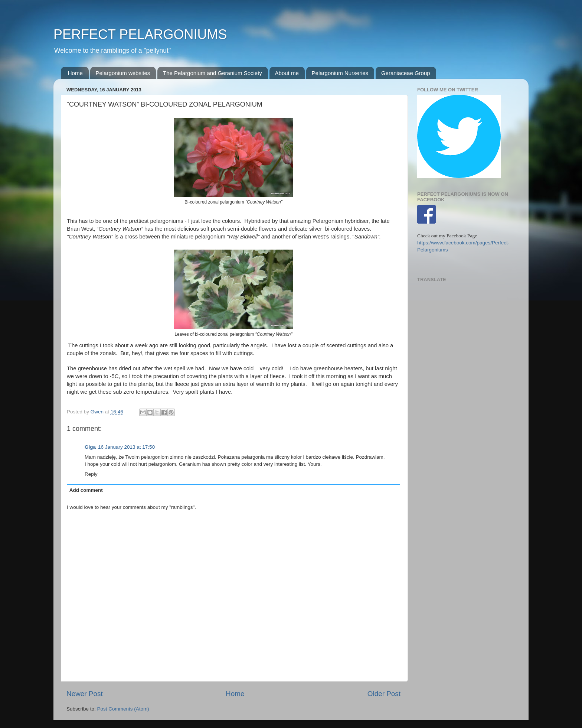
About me (287, 73)
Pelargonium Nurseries (340, 73)
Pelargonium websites (123, 73)
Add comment (86, 490)
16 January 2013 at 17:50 (126, 447)
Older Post (384, 694)
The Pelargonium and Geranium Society (212, 73)
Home (75, 73)
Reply (91, 474)
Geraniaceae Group (406, 73)
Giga (90, 447)
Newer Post (85, 694)
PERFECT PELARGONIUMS (140, 34)
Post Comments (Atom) (123, 709)
